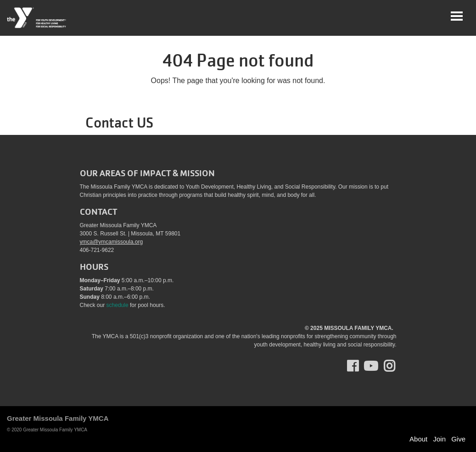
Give (458, 439)
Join (439, 439)
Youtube (370, 366)
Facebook (359, 366)
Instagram (396, 366)
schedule (118, 305)
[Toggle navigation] (457, 16)
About (418, 439)
